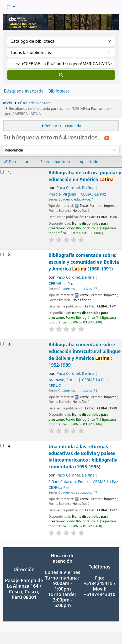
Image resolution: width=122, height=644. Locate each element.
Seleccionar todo (55, 162)
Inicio (7, 103)
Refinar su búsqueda (63, 126)
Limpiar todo (87, 162)
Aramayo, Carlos (63, 380)
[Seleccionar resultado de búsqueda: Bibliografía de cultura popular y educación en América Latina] (2, 172)
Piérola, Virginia (62, 194)
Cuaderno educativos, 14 (77, 199)
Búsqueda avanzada (24, 91)
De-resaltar (16, 162)
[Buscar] (61, 75)
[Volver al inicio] (106, 628)
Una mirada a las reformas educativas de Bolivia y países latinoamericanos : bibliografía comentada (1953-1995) (83, 457)
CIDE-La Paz (59, 487)
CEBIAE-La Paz (93, 194)
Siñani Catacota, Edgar (68, 482)
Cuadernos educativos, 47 (78, 492)
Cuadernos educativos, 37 (78, 289)
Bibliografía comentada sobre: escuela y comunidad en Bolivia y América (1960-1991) (84, 262)
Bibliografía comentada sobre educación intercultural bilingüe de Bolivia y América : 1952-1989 (85, 355)
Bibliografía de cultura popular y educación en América (85, 176)
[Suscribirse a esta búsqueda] (107, 138)
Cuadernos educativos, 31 (78, 391)
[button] (11, 7)
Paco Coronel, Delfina (75, 188)
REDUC (55, 385)
